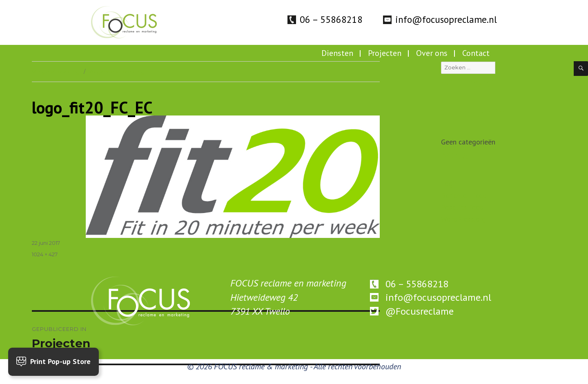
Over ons (432, 53)
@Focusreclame (420, 311)
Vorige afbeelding (56, 71)
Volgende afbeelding (116, 71)
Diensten (337, 53)
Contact (476, 53)
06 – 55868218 (331, 19)
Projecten (385, 53)
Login (450, 183)
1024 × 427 (45, 254)
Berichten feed (464, 195)
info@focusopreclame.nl (446, 19)
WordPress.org (463, 219)
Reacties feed (462, 207)
